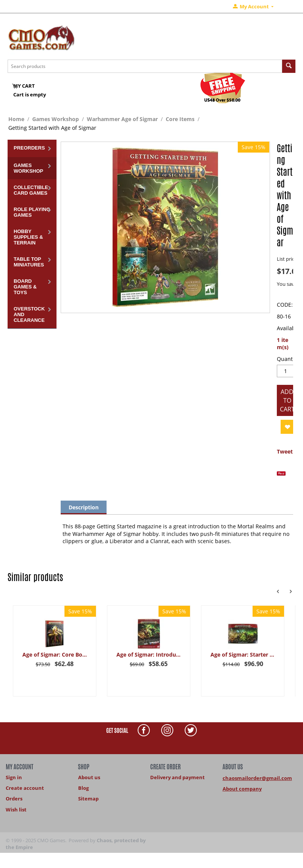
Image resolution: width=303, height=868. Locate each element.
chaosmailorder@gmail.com (257, 778)
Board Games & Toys (25, 287)
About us (89, 777)
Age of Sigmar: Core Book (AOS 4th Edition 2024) (55, 655)
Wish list (16, 810)
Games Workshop (56, 119)
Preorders (29, 148)
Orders (14, 799)
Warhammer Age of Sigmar (122, 119)
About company (242, 789)
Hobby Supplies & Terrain (28, 237)
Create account (25, 788)
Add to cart (287, 400)
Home (16, 119)
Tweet (285, 451)
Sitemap (88, 799)
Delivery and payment (177, 777)
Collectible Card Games (31, 190)
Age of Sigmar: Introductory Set (149, 655)
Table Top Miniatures (29, 262)
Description (84, 507)
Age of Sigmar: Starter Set (243, 655)
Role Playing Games (32, 212)
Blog (83, 788)
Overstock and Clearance (29, 314)
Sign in (14, 777)
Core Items (180, 119)
